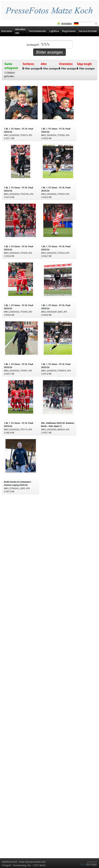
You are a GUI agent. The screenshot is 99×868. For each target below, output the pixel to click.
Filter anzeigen (33, 69)
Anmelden (66, 24)
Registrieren (69, 31)
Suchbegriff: (49, 44)
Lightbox (54, 31)
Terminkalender (37, 31)
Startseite (6, 31)
